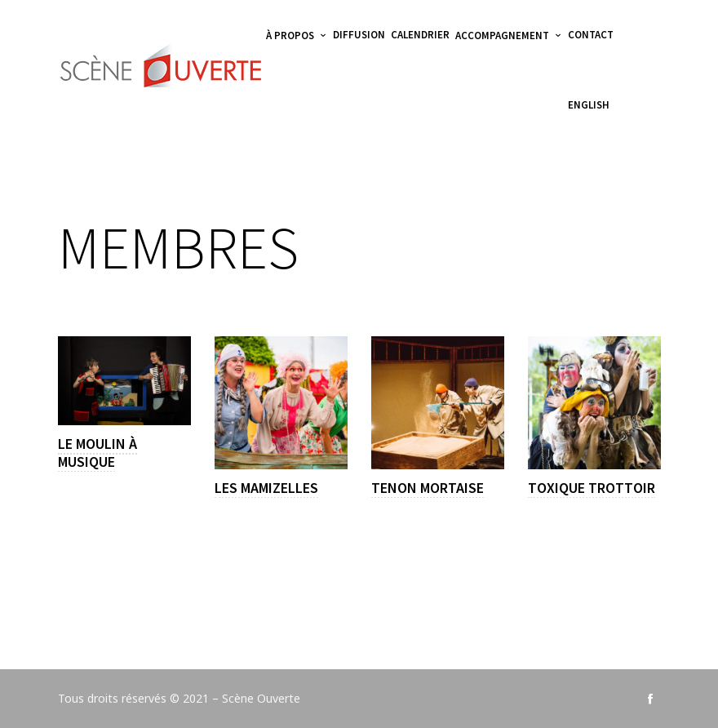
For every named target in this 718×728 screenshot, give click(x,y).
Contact (591, 35)
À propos (290, 36)
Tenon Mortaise (428, 488)
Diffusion (359, 35)
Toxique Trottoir (592, 488)
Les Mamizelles (266, 488)
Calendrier (420, 35)
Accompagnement (502, 36)
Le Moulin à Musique (98, 453)
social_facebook (650, 699)
